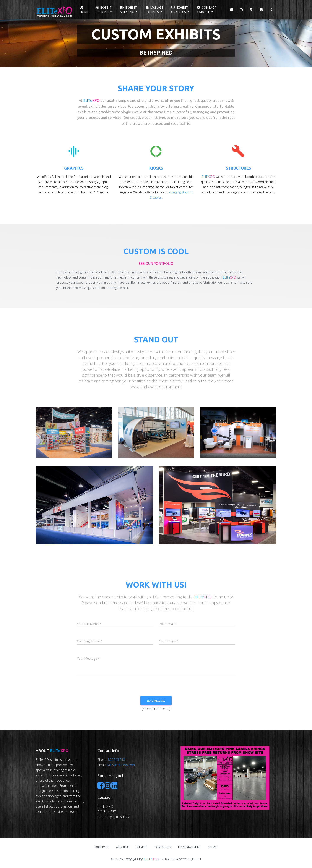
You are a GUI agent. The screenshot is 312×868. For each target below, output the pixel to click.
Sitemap (213, 847)
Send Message (156, 701)
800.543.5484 (117, 760)
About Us (123, 847)
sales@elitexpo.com (121, 765)
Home (84, 10)
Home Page (101, 847)
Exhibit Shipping (128, 10)
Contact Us (163, 847)
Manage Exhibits (154, 10)
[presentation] (165, 687)
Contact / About (206, 10)
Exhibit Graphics (180, 10)
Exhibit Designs (103, 10)
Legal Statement (189, 847)
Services (142, 847)
